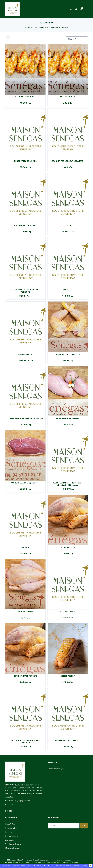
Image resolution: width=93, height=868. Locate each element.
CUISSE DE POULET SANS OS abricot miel (25, 419)
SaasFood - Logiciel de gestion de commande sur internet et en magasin (45, 860)
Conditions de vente (14, 844)
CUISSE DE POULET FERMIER (68, 354)
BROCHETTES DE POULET (25, 226)
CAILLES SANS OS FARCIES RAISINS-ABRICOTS (25, 291)
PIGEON (25, 547)
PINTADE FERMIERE (68, 547)
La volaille (65, 27)
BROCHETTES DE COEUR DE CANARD (68, 161)
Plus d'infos (10, 824)
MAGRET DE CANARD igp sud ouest (25, 483)
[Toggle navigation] (86, 9)
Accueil (28, 27)
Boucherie (54, 27)
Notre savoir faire (12, 828)
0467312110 (10, 805)
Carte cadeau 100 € (25, 354)
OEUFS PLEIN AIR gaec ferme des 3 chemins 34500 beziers (68, 484)
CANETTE (68, 290)
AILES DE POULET (68, 97)
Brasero (8, 832)
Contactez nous (12, 836)
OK (84, 825)
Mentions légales (12, 848)
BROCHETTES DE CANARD (25, 161)
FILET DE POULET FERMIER (68, 419)
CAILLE (68, 226)
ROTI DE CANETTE (68, 612)
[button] (76, 9)
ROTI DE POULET (68, 676)
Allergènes (9, 840)
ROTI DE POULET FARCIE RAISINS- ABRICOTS (25, 741)
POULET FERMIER (25, 612)
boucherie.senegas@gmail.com (18, 801)
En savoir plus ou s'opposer (79, 866)
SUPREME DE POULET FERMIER (68, 740)
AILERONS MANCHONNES (25, 97)
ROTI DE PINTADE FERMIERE (25, 676)
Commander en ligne (41, 27)
